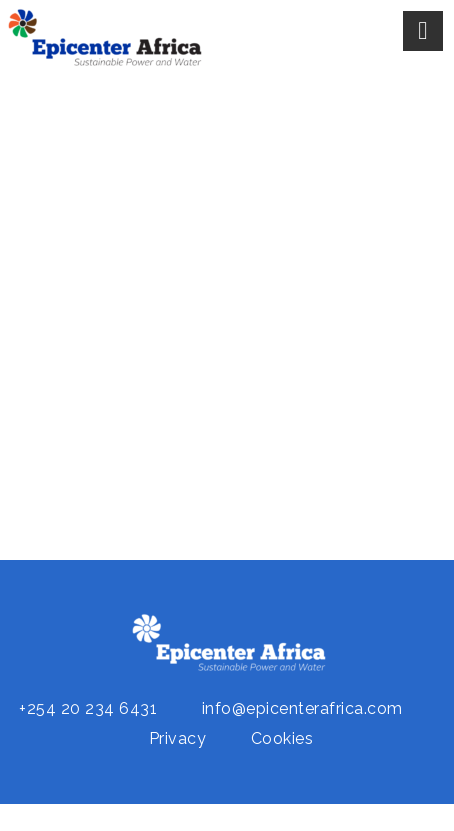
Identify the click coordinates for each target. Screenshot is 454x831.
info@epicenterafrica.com (302, 708)
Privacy (178, 738)
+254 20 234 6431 (88, 708)
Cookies (282, 738)
